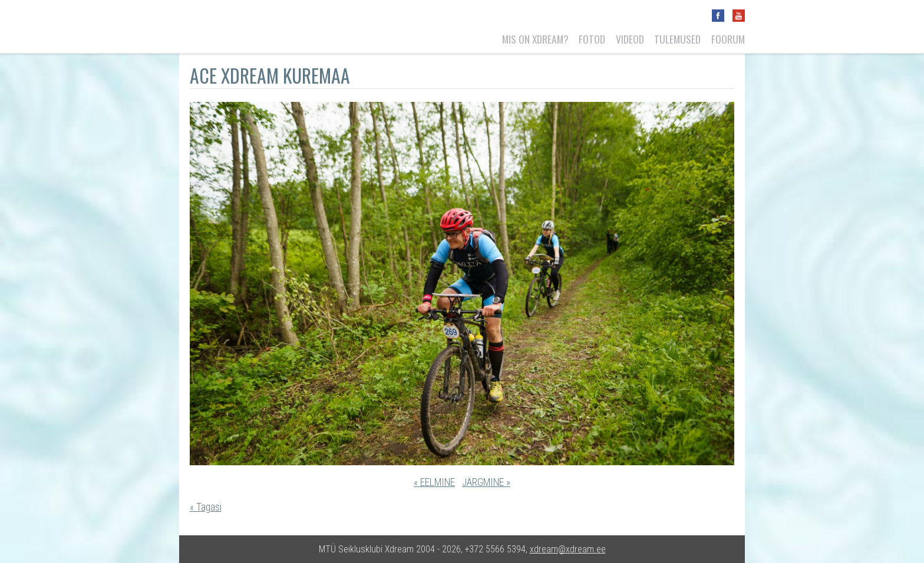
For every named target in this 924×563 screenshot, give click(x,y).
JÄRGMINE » (486, 482)
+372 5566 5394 (495, 549)
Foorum (728, 39)
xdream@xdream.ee (568, 549)
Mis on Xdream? (535, 39)
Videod (630, 39)
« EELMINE (434, 482)
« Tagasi (206, 507)
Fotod (592, 39)
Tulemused (677, 39)
